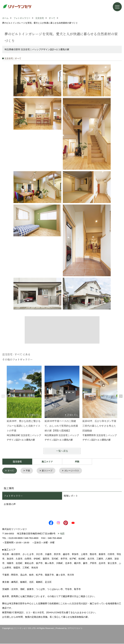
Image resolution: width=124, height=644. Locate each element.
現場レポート (71, 496)
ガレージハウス (74, 471)
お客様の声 (10, 504)
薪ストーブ (49, 471)
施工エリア (47, 462)
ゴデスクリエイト (75, 629)
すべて (11, 471)
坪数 (77, 462)
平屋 (29, 471)
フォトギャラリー (13, 496)
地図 (62, 534)
